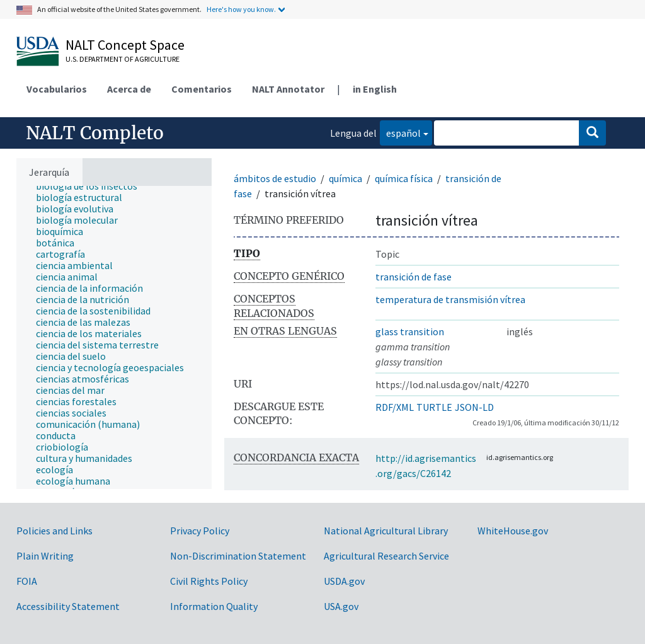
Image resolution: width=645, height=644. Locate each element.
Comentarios (202, 89)
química (345, 178)
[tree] (114, 337)
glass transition (410, 331)
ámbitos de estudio (275, 178)
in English (375, 89)
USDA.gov (344, 581)
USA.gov (341, 606)
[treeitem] (92, 186)
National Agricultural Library (386, 531)
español (400, 132)
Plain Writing (45, 556)
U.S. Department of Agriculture (123, 59)
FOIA (27, 581)
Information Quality (214, 606)
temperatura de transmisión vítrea (450, 299)
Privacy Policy (200, 531)
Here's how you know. (241, 9)
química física (404, 178)
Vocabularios (57, 89)
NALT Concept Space (125, 45)
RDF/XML (395, 407)
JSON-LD (474, 407)
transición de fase (414, 277)
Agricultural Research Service (386, 556)
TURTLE (434, 407)
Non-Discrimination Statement (238, 556)
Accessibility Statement (68, 606)
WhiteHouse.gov (513, 531)
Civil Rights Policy (209, 581)
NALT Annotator (288, 89)
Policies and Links (54, 531)
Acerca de (129, 89)
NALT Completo (95, 133)
